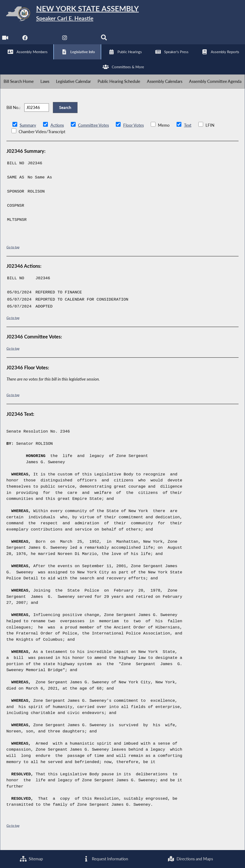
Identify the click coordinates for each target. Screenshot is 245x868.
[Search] (105, 41)
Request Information (105, 859)
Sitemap (31, 859)
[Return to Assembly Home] (74, 15)
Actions (57, 134)
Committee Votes (93, 134)
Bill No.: (13, 115)
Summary (28, 134)
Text (187, 134)
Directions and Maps (190, 859)
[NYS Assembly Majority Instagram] (65, 41)
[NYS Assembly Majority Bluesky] (85, 41)
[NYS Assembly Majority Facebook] (25, 41)
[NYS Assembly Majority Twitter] (45, 41)
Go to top (13, 256)
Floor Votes (133, 134)
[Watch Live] (5, 41)
